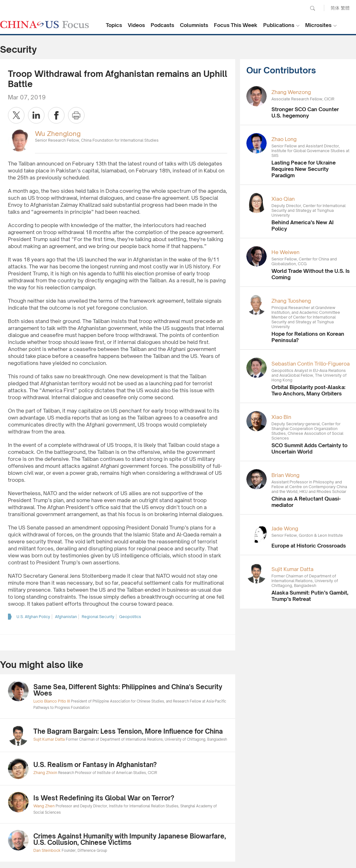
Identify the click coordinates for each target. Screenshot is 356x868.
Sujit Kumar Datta (292, 569)
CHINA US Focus (44, 24)
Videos (136, 25)
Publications (279, 25)
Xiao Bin (281, 417)
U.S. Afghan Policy (33, 617)
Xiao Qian (283, 199)
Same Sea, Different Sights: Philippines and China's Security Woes (128, 690)
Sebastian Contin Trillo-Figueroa (311, 364)
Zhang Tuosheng (291, 301)
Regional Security (98, 617)
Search (312, 8)
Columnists (194, 25)
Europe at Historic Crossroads (309, 546)
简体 (335, 8)
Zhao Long (284, 139)
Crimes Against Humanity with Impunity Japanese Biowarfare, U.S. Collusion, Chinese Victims (130, 839)
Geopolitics (130, 617)
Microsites (318, 25)
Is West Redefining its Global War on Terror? (104, 798)
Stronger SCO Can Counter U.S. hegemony (305, 112)
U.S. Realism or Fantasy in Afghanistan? (95, 765)
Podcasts (162, 25)
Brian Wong (285, 475)
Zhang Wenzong (291, 92)
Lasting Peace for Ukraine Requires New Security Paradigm (304, 169)
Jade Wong (285, 528)
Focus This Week (236, 25)
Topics (114, 25)
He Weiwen (285, 252)
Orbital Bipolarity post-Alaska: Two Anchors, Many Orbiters (308, 390)
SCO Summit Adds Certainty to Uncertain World (309, 448)
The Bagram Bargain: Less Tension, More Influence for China (128, 731)
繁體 (345, 8)
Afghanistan (66, 617)
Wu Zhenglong (58, 134)
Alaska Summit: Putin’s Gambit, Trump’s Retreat (310, 596)
